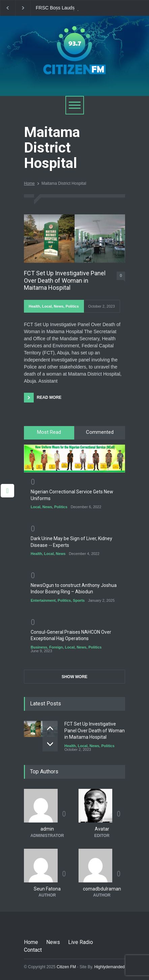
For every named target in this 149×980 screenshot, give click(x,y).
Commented (100, 432)
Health (34, 306)
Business (39, 647)
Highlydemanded (110, 967)
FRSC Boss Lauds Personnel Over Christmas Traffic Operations (63, 8)
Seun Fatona (47, 889)
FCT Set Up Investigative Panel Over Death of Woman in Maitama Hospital (65, 280)
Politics (72, 306)
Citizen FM (66, 967)
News (59, 306)
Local (47, 306)
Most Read (49, 432)
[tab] (49, 433)
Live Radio (81, 942)
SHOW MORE (75, 677)
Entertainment (43, 600)
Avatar (102, 829)
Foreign (56, 647)
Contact (33, 950)
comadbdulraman (102, 889)
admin (47, 829)
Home (29, 183)
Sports (79, 600)
